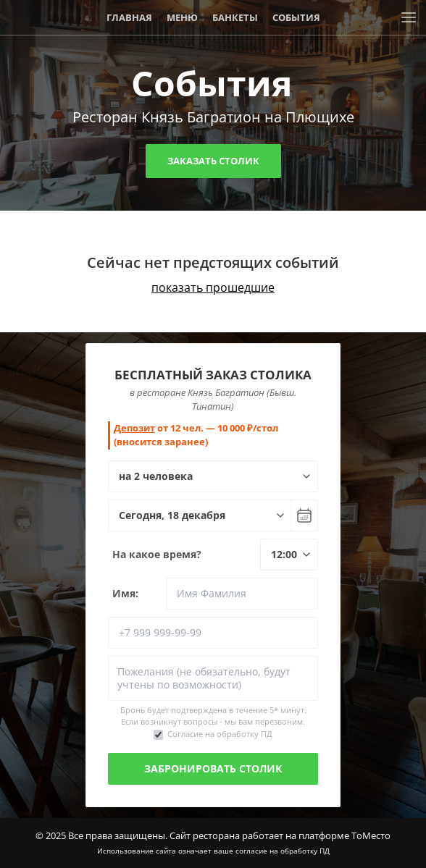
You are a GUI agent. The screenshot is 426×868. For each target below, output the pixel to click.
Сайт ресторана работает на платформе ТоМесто (280, 835)
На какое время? (157, 554)
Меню (182, 17)
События (296, 17)
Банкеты (235, 17)
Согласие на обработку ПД (220, 734)
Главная (129, 17)
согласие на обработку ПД (283, 851)
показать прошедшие (213, 287)
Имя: (125, 593)
